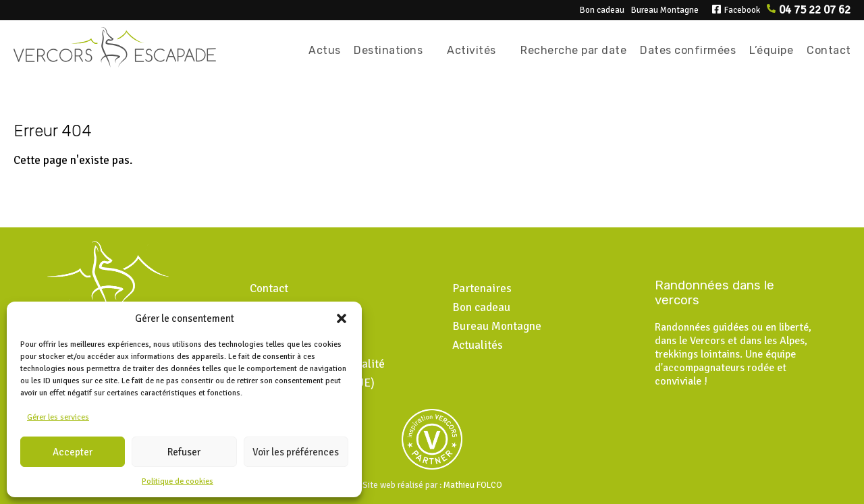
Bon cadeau (602, 10)
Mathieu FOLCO (473, 485)
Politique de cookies (178, 481)
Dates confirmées (688, 50)
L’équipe (771, 50)
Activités (471, 50)
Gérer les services (58, 417)
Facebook (742, 10)
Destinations (388, 50)
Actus (325, 50)
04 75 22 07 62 (815, 10)
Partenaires (482, 288)
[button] (342, 318)
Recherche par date (573, 50)
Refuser (184, 452)
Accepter (73, 452)
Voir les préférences (296, 452)
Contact (829, 50)
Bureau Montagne (665, 10)
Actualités (478, 345)
